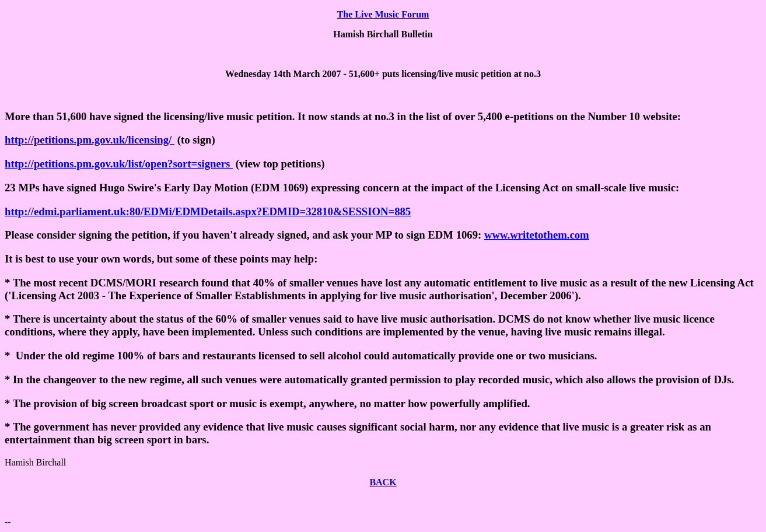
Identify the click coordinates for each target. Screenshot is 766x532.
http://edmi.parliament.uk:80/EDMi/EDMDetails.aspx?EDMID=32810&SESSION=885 (208, 211)
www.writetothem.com (537, 235)
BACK (383, 482)
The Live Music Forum (383, 14)
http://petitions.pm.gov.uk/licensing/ (90, 140)
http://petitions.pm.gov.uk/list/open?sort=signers (119, 164)
